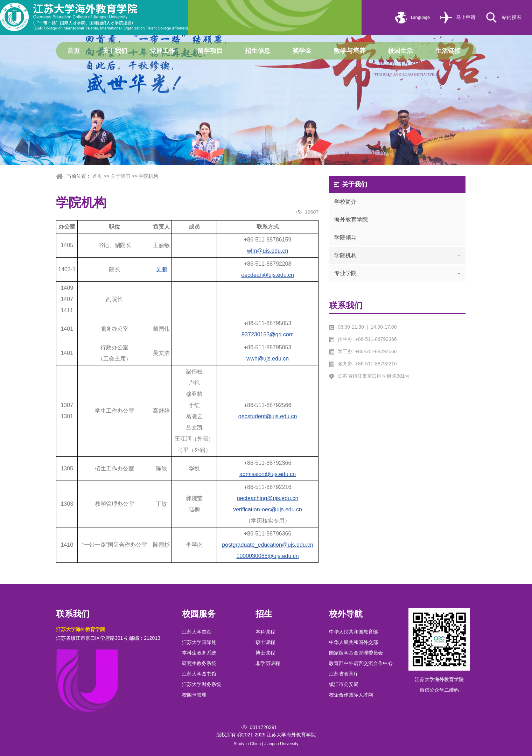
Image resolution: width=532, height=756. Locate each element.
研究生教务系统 (199, 663)
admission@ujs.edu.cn (268, 474)
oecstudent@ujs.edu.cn (268, 416)
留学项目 (210, 51)
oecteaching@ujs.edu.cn (268, 498)
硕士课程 (265, 642)
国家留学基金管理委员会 (356, 653)
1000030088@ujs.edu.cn (268, 556)
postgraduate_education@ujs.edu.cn (268, 545)
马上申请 (466, 17)
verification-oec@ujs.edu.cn (268, 509)
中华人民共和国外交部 (353, 642)
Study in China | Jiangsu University (266, 744)
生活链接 (448, 51)
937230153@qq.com (268, 334)
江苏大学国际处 (199, 642)
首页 (73, 51)
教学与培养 (350, 51)
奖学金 (302, 51)
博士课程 (265, 653)
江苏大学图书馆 (199, 674)
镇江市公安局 (344, 684)
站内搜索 (512, 17)
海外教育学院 (351, 220)
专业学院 (345, 273)
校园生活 (400, 51)
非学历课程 (268, 663)
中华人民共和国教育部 (353, 632)
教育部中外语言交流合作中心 (361, 663)
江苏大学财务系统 (202, 684)
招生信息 (258, 51)
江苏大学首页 (197, 632)
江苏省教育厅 (344, 674)
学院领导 (345, 237)
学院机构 (148, 176)
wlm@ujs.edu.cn (268, 251)
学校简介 (345, 202)
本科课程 (265, 632)
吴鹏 (161, 269)
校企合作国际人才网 (351, 695)
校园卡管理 (194, 695)
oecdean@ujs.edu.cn (268, 275)
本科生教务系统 (199, 653)
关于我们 (115, 51)
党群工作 (162, 51)
